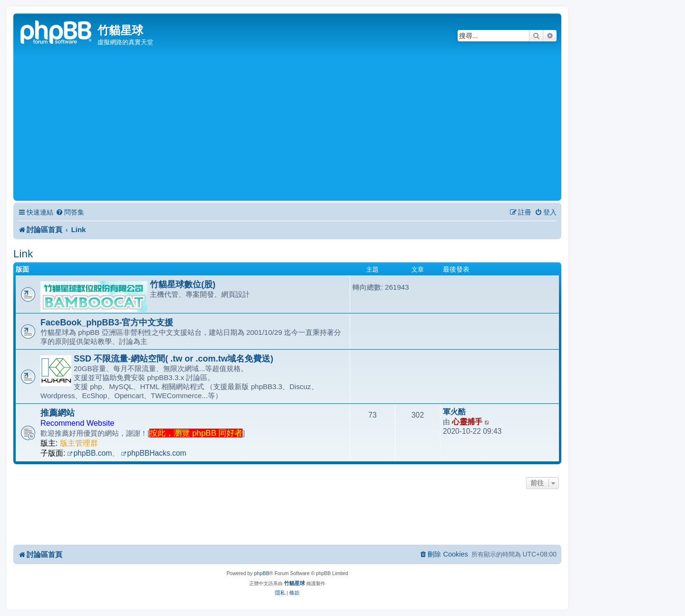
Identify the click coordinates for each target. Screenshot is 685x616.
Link (23, 254)
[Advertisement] (287, 127)
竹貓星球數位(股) (183, 284)
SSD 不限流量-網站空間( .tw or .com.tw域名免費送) (173, 359)
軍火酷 (454, 412)
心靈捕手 (467, 422)
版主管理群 (79, 443)
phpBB (262, 573)
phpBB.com (90, 453)
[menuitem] (70, 212)
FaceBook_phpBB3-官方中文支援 (107, 323)
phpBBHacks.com (153, 453)
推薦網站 (58, 413)
